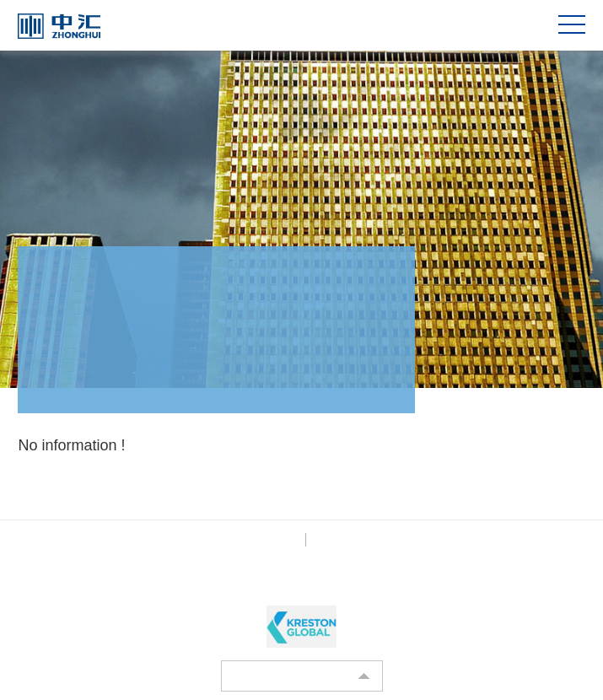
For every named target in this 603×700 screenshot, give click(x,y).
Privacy (279, 540)
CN (530, 25)
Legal (328, 540)
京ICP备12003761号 (178, 564)
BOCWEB (348, 583)
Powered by (270, 583)
